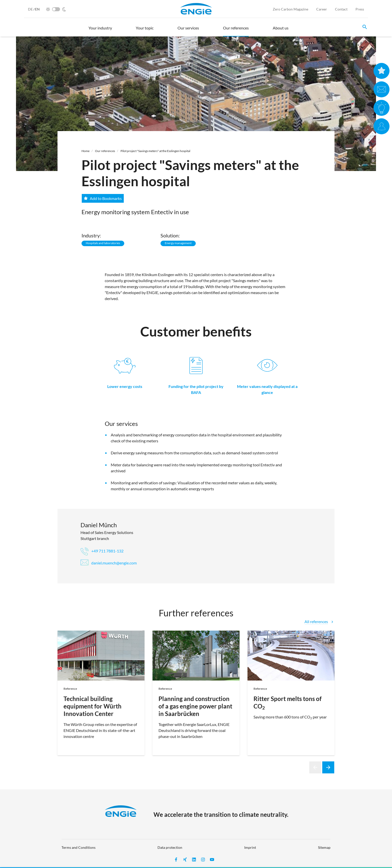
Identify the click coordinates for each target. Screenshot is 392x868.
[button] (100, 30)
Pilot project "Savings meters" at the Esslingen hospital (155, 151)
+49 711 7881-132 (102, 551)
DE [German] (31, 9)
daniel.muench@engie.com (109, 563)
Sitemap (324, 847)
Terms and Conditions (78, 847)
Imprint (250, 847)
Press (360, 9)
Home (85, 151)
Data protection (170, 847)
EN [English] (37, 9)
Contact (341, 9)
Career (322, 9)
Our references (105, 151)
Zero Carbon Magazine (290, 9)
